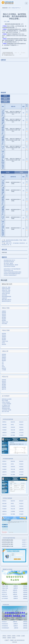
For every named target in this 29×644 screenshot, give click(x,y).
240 (23, 183)
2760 (23, 160)
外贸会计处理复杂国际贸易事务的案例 (12, 272)
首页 (10, 8)
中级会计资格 (6, 330)
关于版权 (18, 636)
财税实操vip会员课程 (7, 399)
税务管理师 (4, 295)
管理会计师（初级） (6, 287)
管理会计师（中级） (6, 290)
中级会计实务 (5, 341)
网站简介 (4, 636)
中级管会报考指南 (6, 292)
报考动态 (4, 314)
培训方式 (4, 435)
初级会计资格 (6, 308)
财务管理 (4, 344)
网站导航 (9, 636)
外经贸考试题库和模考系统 (9, 538)
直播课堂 (4, 311)
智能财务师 (4, 298)
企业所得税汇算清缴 (6, 410)
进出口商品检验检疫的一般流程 (11, 265)
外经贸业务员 (5, 624)
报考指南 (4, 313)
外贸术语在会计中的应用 (9, 266)
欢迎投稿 (14, 636)
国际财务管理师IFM (6, 301)
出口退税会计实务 (6, 405)
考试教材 (4, 430)
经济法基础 (4, 324)
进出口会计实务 (5, 411)
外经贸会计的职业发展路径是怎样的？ (12, 274)
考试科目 (21, 427)
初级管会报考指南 (6, 289)
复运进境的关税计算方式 (9, 260)
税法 (3, 365)
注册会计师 (5, 351)
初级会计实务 (5, 322)
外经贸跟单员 (5, 626)
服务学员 (4, 389)
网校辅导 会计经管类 (8, 569)
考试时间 (13, 427)
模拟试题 (4, 388)
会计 (3, 362)
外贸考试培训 (6, 605)
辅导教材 (4, 320)
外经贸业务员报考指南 (8, 419)
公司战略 (4, 370)
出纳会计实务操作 (6, 402)
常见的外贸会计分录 (8, 270)
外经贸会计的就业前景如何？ (10, 275)
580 (23, 113)
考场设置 (4, 427)
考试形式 (21, 425)
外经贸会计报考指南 (7, 498)
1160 (23, 148)
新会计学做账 (5, 401)
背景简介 (4, 422)
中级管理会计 (5, 596)
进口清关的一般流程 (8, 263)
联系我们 (14, 638)
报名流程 (4, 425)
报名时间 (13, 422)
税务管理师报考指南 (6, 297)
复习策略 (13, 435)
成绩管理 (21, 430)
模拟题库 (4, 319)
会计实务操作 (6, 396)
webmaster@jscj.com (20, 640)
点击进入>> (25, 540)
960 (23, 229)
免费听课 (16, 586)
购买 (27, 113)
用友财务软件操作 (6, 408)
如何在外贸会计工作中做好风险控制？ (12, 269)
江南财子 (7, 640)
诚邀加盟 (9, 638)
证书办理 (21, 433)
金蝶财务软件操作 (6, 407)
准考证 (12, 425)
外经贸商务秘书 (5, 628)
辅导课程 (4, 317)
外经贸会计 (4, 592)
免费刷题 (25, 586)
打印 (5, 21)
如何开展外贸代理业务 (9, 262)
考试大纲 (13, 430)
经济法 (3, 343)
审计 (3, 364)
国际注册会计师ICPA (7, 300)
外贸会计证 (5, 377)
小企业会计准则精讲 (6, 404)
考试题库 (21, 435)
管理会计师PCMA (6, 293)
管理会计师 (4, 594)
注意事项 (13, 433)
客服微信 (12, 640)
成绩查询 (4, 316)
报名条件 (21, 422)
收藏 (8, 21)
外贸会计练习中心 (16, 8)
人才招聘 (23, 636)
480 (23, 218)
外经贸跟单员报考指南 (8, 459)
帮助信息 (4, 638)
